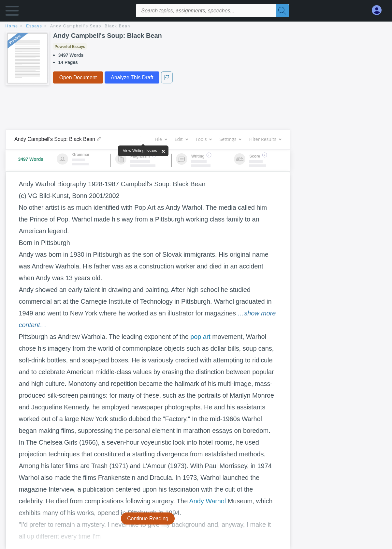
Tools (204, 139)
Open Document (78, 77)
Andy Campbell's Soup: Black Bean (90, 26)
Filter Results (265, 139)
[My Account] (379, 10)
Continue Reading (148, 518)
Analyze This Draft (132, 77)
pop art (200, 337)
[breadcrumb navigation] (196, 27)
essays (34, 26)
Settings (230, 139)
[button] (12, 12)
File (161, 139)
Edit (181, 139)
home (12, 26)
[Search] (283, 11)
